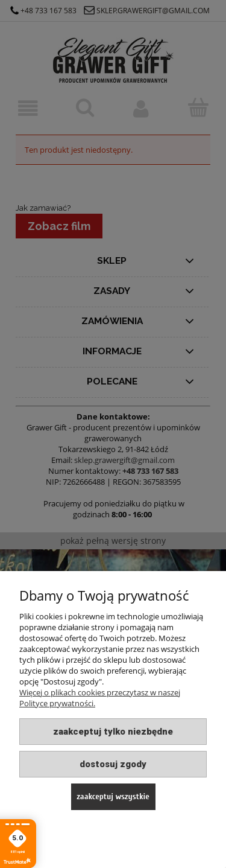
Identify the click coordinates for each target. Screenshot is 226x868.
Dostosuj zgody (113, 764)
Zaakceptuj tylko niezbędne (113, 732)
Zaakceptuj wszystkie (113, 796)
